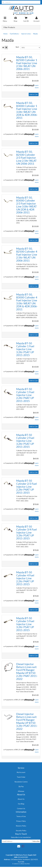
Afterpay (21, 791)
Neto (28, 864)
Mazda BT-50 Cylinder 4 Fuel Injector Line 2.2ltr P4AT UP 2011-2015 (25, 578)
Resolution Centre (21, 782)
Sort (17, 47)
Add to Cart (34, 94)
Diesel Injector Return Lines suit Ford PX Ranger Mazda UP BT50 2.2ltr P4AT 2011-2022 (27, 671)
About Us (21, 799)
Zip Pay (21, 786)
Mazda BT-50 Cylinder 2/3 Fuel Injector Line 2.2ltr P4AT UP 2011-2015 (26, 487)
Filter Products (9, 27)
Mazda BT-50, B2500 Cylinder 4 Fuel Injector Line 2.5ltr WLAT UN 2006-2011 (27, 254)
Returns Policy (21, 826)
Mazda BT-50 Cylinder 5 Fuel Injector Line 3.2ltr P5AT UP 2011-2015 (25, 624)
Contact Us (21, 808)
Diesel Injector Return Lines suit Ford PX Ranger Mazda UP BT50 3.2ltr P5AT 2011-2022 (27, 721)
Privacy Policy (21, 821)
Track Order (21, 777)
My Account (21, 772)
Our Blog (21, 804)
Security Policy (21, 831)
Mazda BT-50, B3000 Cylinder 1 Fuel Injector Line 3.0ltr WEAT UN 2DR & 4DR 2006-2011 (27, 110)
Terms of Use (21, 816)
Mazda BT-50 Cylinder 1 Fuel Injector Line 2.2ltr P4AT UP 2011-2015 (25, 395)
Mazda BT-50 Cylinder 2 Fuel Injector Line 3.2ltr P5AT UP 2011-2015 (25, 441)
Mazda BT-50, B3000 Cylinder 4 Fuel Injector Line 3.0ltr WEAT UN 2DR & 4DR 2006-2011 (27, 302)
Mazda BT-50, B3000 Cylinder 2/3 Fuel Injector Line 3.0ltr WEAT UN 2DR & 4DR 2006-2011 (26, 205)
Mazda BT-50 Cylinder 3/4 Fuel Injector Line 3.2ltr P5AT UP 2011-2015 (26, 532)
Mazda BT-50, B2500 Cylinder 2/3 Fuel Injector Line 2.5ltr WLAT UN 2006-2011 (26, 158)
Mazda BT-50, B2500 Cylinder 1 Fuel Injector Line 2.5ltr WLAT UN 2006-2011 (27, 63)
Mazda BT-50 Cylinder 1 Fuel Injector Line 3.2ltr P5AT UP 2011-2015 (25, 349)
